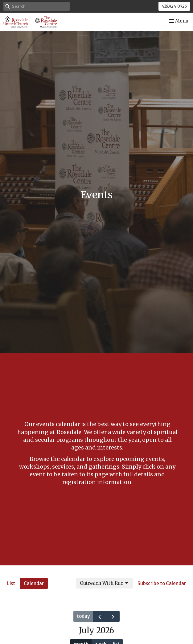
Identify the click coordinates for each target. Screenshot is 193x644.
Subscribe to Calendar (162, 583)
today (83, 616)
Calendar (34, 583)
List (11, 583)
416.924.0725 (174, 6)
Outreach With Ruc (105, 583)
